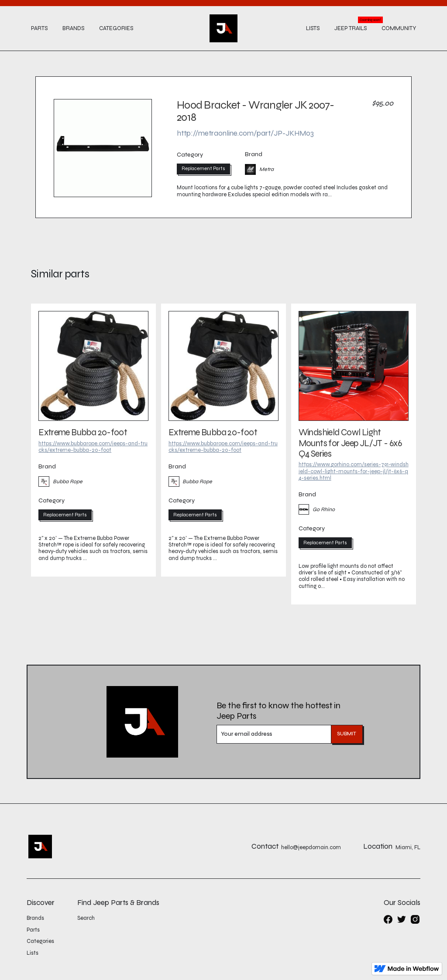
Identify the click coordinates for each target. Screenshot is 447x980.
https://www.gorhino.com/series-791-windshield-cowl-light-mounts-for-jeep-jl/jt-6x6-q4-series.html (354, 471)
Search (86, 918)
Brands (73, 28)
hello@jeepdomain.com (311, 848)
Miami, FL (408, 848)
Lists (313, 28)
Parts (39, 28)
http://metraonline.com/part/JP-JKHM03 (245, 133)
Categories (116, 28)
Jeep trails (351, 28)
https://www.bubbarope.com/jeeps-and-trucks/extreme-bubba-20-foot (93, 447)
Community (399, 28)
